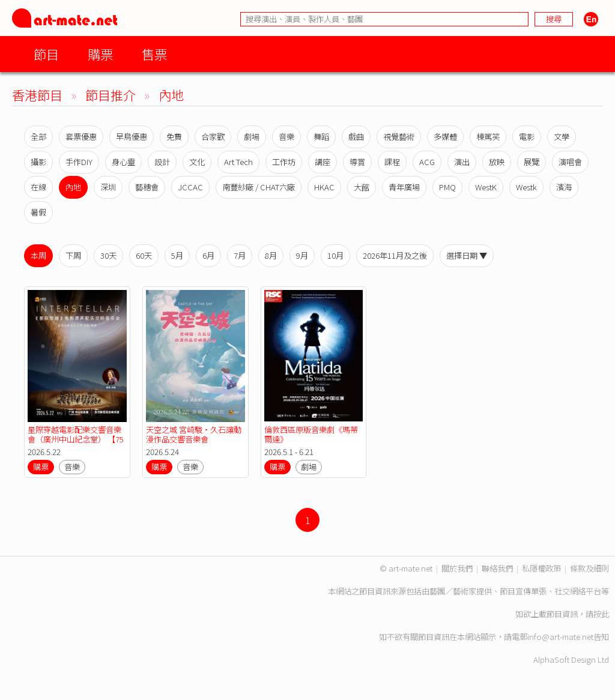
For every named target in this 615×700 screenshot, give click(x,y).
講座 (323, 162)
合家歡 (213, 137)
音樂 (286, 137)
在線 (38, 187)
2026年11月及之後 (395, 255)
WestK (486, 187)
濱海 (564, 187)
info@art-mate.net (560, 637)
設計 (162, 162)
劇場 (252, 137)
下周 (73, 255)
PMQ (447, 187)
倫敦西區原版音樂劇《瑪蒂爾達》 (311, 434)
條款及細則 (589, 568)
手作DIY (79, 162)
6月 (208, 255)
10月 (335, 255)
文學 (562, 137)
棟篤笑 (488, 137)
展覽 (532, 162)
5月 (177, 255)
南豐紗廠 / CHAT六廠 (259, 187)
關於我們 (457, 568)
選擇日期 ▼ (467, 255)
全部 (38, 137)
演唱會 (570, 162)
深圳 (108, 187)
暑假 (38, 212)
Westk (526, 187)
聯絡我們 (497, 568)
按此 (601, 614)
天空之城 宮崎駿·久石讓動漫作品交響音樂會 (194, 434)
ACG (427, 162)
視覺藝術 (399, 137)
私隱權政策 (541, 568)
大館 (362, 187)
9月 (302, 255)
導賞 (357, 162)
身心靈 (123, 162)
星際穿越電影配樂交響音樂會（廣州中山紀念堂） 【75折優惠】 (76, 439)
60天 (144, 255)
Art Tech (238, 162)
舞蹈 (321, 137)
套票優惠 (81, 137)
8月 (271, 255)
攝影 (38, 162)
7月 (240, 255)
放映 (497, 162)
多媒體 (445, 137)
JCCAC (190, 187)
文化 (197, 162)
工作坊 (284, 162)
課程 (392, 162)
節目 (46, 54)
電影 (527, 137)
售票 (154, 54)
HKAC (324, 187)
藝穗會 (147, 187)
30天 (108, 255)
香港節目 (37, 95)
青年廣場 (404, 187)
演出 (462, 162)
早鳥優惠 (132, 137)
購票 (100, 54)
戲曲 (356, 137)
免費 (174, 137)
